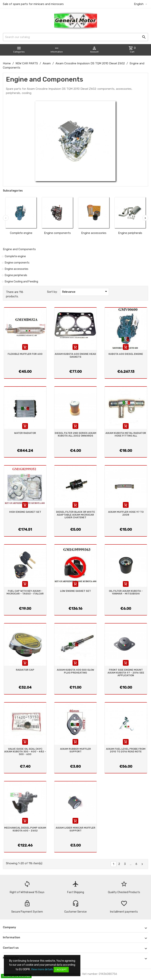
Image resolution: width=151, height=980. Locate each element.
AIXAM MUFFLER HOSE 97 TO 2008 (126, 513)
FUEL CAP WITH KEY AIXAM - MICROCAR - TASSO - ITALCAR (25, 592)
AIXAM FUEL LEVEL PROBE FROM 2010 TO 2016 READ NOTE (126, 750)
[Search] (75, 37)
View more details (42, 969)
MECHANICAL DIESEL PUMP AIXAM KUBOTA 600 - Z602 (25, 829)
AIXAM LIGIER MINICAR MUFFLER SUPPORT (75, 829)
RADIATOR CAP (25, 670)
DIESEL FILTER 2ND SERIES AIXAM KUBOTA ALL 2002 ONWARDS (75, 434)
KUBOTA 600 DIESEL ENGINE (126, 354)
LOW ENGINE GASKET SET (75, 591)
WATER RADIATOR (25, 433)
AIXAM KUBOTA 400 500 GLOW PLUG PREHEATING (75, 671)
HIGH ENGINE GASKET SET (25, 512)
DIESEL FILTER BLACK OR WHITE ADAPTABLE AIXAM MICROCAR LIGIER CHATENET (75, 515)
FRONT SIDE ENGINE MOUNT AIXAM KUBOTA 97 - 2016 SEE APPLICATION (126, 673)
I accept (61, 970)
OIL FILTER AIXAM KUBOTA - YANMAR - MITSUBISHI (126, 592)
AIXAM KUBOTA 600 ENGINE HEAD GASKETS (75, 355)
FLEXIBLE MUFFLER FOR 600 (25, 354)
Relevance (85, 291)
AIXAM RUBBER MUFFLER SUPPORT (75, 750)
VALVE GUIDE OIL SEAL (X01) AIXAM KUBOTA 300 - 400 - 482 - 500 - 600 (25, 752)
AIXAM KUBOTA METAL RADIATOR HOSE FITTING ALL (126, 434)
